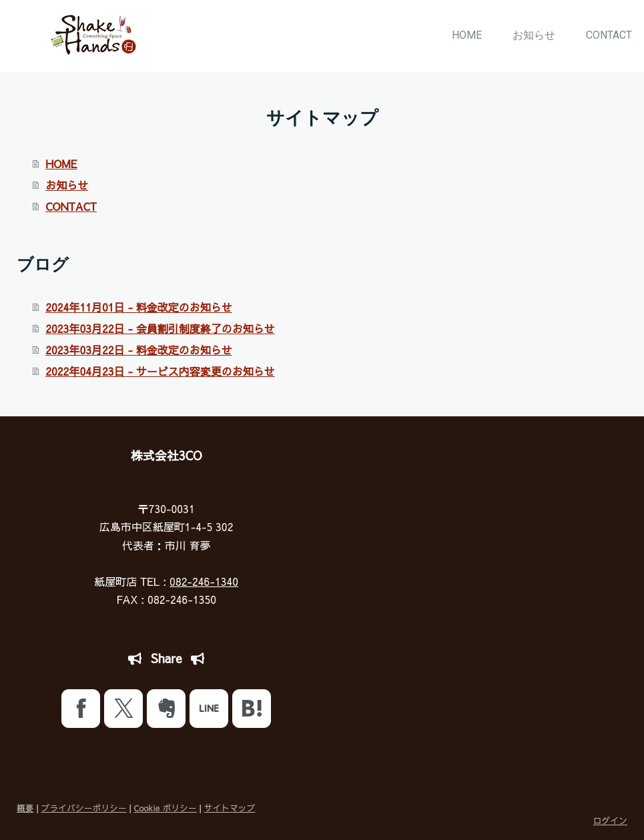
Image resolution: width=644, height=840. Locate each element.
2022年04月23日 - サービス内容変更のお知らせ (160, 371)
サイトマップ (230, 808)
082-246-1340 (204, 581)
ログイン (610, 820)
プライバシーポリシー (84, 808)
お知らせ (534, 35)
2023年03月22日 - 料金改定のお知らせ (139, 350)
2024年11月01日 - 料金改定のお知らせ (139, 307)
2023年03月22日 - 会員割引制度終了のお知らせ (160, 328)
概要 (25, 808)
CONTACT (609, 35)
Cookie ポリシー (166, 808)
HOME (467, 35)
